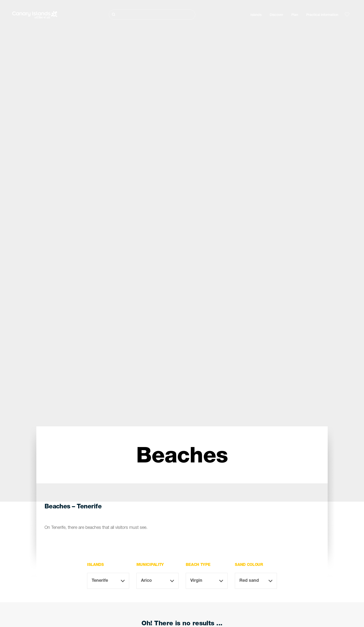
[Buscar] (152, 15)
